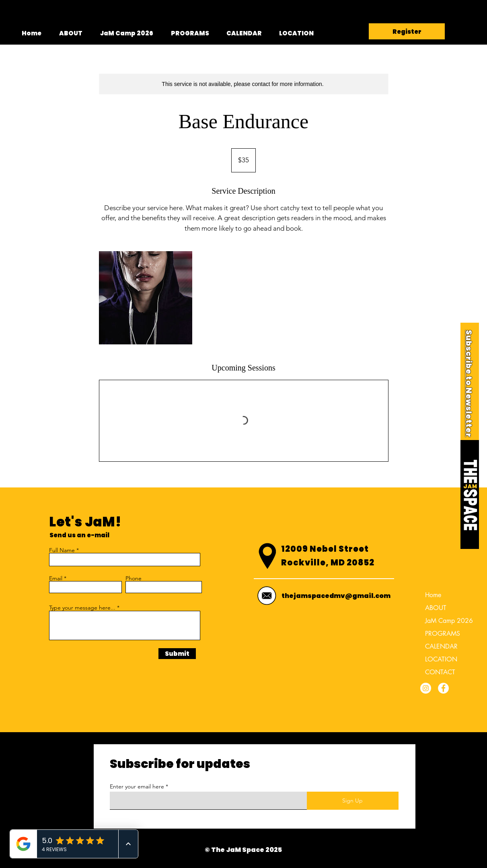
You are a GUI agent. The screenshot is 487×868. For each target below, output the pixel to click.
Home (433, 595)
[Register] (407, 31)
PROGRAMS (443, 634)
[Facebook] (443, 688)
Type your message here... (82, 608)
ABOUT (436, 608)
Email (56, 578)
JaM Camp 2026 (446, 621)
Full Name (62, 550)
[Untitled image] (146, 298)
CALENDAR (441, 646)
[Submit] (177, 654)
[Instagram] (426, 688)
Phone (134, 578)
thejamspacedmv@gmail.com (336, 596)
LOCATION (441, 659)
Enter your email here (137, 786)
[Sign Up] (353, 801)
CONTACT (440, 672)
